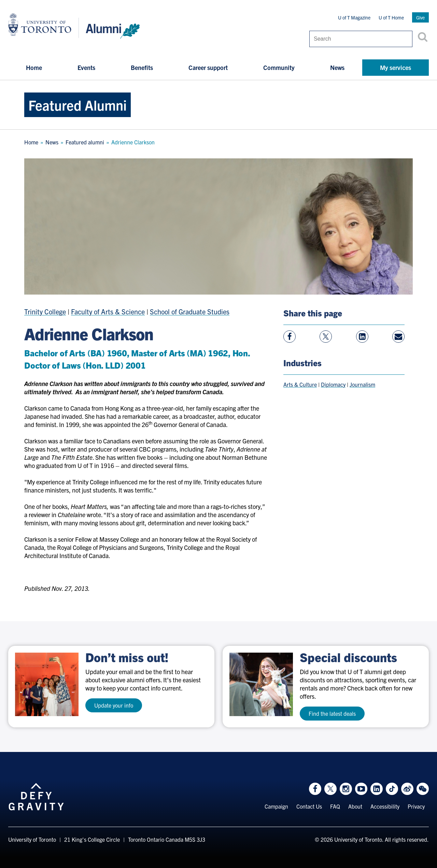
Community (279, 67)
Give (420, 17)
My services (396, 67)
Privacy (416, 806)
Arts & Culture (300, 384)
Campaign (276, 806)
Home (34, 67)
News (337, 67)
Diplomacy (333, 384)
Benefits (142, 67)
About (355, 806)
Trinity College (45, 311)
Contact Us (309, 806)
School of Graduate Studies (190, 311)
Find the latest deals (332, 713)
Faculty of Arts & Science (108, 311)
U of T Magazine (354, 17)
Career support (208, 67)
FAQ (335, 806)
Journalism (362, 384)
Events (86, 67)
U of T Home (391, 17)
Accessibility (385, 806)
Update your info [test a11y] (114, 705)
